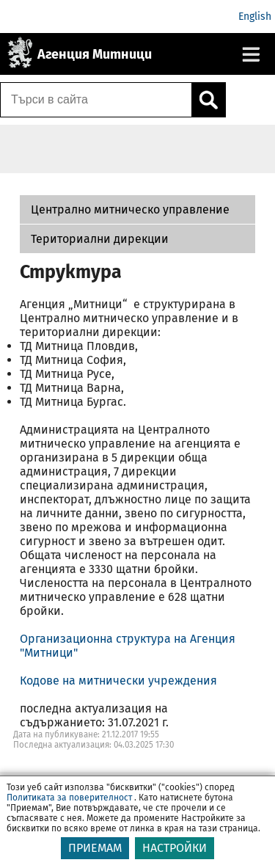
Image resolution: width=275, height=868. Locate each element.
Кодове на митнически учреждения (118, 681)
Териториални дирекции (100, 239)
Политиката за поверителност (69, 798)
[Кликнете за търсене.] (208, 100)
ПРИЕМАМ (95, 848)
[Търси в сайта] (96, 100)
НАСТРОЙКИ (175, 848)
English (255, 17)
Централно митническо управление (130, 209)
